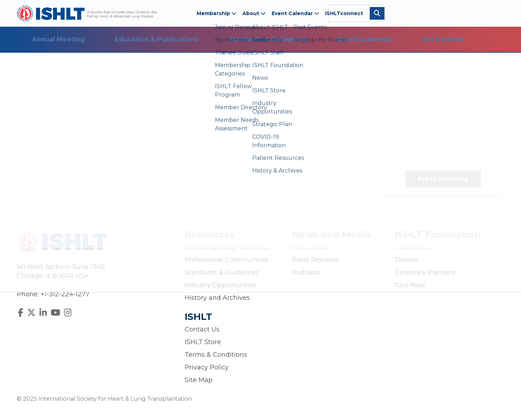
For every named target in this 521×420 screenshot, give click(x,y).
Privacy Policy (207, 367)
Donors (406, 260)
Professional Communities (227, 260)
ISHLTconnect (344, 13)
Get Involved (443, 39)
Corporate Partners (425, 272)
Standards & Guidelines (268, 39)
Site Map (199, 380)
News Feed (310, 247)
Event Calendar (295, 13)
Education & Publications (157, 39)
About (254, 13)
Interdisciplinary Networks (226, 247)
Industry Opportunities (221, 285)
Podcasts (306, 272)
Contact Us (202, 329)
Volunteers (412, 247)
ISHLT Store (203, 342)
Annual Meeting (58, 39)
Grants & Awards (364, 39)
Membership (217, 13)
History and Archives (217, 298)
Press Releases (443, 179)
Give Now (410, 285)
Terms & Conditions (216, 355)
